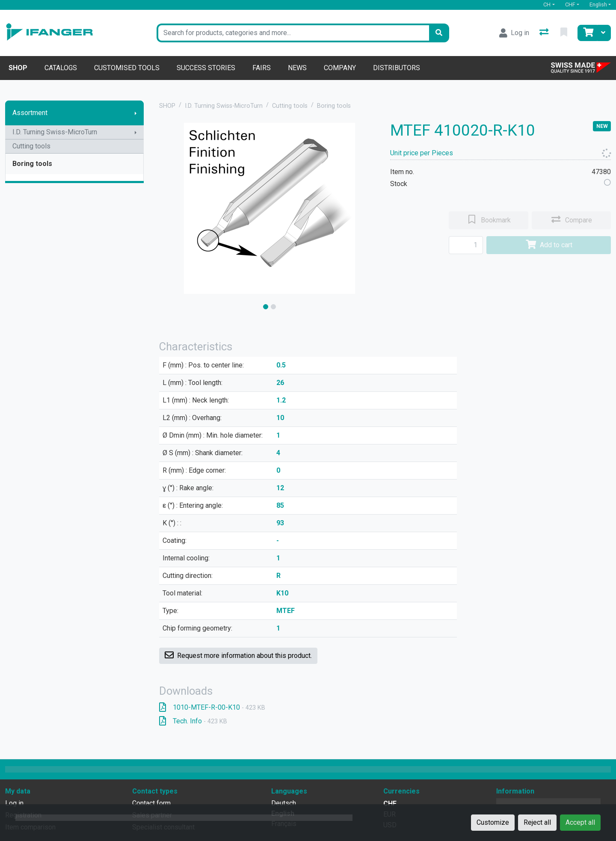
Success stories (206, 68)
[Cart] (587, 33)
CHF (570, 4)
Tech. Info (193, 721)
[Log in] (514, 33)
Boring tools (32, 164)
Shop (18, 68)
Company (340, 68)
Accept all (580, 822)
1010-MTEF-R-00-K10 (212, 707)
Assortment (30, 113)
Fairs (262, 68)
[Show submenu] (136, 113)
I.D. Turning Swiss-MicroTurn (55, 132)
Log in (14, 803)
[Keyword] (293, 33)
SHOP (167, 106)
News (297, 68)
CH (547, 4)
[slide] (266, 307)
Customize (493, 822)
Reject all (537, 822)
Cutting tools (31, 146)
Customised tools (127, 68)
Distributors (397, 68)
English (598, 4)
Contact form (151, 803)
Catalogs (61, 68)
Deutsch (284, 803)
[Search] (439, 33)
